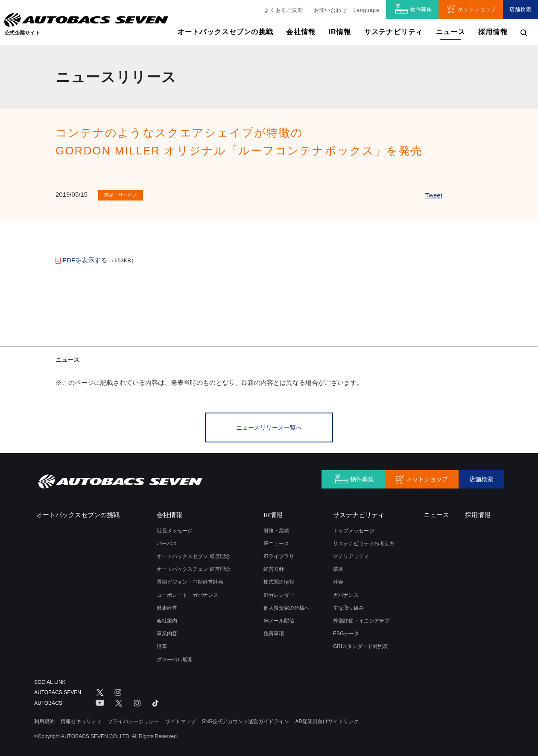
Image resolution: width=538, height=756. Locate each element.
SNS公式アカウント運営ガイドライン (246, 719)
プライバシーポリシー (133, 719)
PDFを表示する (85, 260)
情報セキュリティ (81, 719)
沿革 (162, 645)
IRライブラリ (279, 555)
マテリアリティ (351, 555)
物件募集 (421, 9)
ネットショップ (477, 9)
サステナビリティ (394, 32)
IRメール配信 (279, 619)
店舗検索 (520, 9)
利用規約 (44, 719)
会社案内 (167, 619)
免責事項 (274, 632)
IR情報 (340, 32)
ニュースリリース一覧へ (269, 427)
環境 (338, 567)
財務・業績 (276, 529)
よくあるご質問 (284, 10)
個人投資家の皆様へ (287, 606)
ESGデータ (346, 632)
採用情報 (493, 32)
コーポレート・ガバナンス (187, 593)
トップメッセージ (354, 529)
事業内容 (167, 632)
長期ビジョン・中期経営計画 (190, 580)
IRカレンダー (279, 593)
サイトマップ (181, 719)
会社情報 (301, 32)
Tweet (434, 195)
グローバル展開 (175, 657)
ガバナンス (346, 593)
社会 (338, 580)
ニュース (451, 32)
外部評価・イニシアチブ (361, 619)
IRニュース (276, 542)
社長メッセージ (175, 529)
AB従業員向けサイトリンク (327, 719)
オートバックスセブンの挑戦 (226, 32)
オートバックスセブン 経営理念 (193, 555)
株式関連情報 (279, 580)
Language (367, 10)
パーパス (167, 542)
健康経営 (167, 606)
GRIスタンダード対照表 (361, 645)
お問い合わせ (330, 10)
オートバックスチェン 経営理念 (193, 567)
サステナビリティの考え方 (364, 542)
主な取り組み (348, 606)
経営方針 (274, 567)
